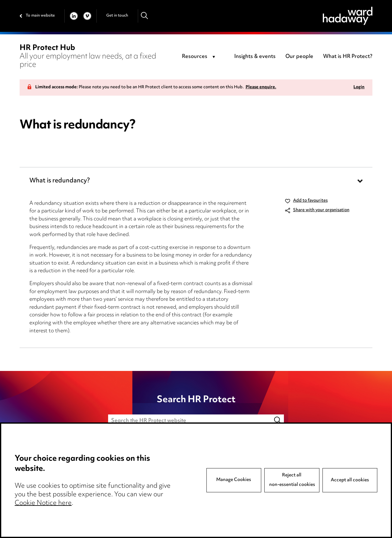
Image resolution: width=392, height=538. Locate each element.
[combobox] (200, 57)
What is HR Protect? (348, 57)
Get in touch (117, 16)
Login (359, 88)
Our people (299, 57)
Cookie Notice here (43, 503)
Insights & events (255, 57)
